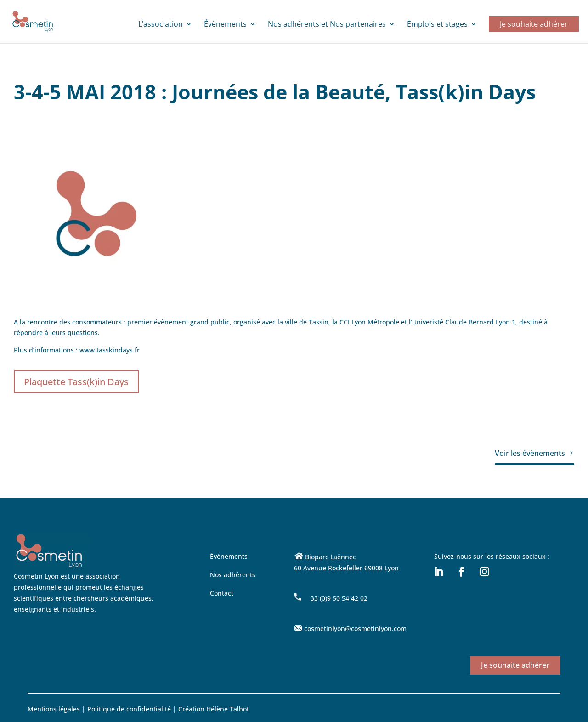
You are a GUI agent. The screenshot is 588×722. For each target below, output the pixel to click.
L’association (161, 25)
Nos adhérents (233, 575)
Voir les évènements (530, 453)
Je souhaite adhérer (534, 24)
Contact (222, 593)
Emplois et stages (437, 25)
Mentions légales (54, 709)
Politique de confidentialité (130, 709)
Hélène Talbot (228, 709)
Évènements (225, 25)
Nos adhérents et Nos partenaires (327, 25)
